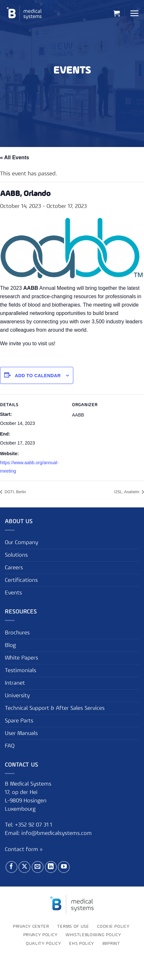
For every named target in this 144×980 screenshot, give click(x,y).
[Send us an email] (38, 867)
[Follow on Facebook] (11, 867)
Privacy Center (31, 926)
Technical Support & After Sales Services (55, 708)
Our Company (21, 543)
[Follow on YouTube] (64, 867)
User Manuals (21, 733)
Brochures (17, 633)
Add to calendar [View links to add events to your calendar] (38, 376)
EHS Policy (82, 944)
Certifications (21, 580)
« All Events (15, 157)
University (17, 696)
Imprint (111, 944)
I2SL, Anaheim (127, 492)
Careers (14, 568)
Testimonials (21, 671)
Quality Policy (43, 944)
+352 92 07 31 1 (34, 825)
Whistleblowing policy (93, 935)
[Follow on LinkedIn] (51, 867)
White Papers (21, 658)
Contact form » (24, 849)
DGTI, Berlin (15, 492)
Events (13, 593)
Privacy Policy (40, 935)
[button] (117, 13)
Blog (10, 645)
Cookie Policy (113, 926)
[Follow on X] (24, 867)
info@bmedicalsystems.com (57, 833)
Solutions (16, 555)
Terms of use (73, 926)
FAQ (10, 746)
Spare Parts (19, 721)
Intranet (15, 683)
